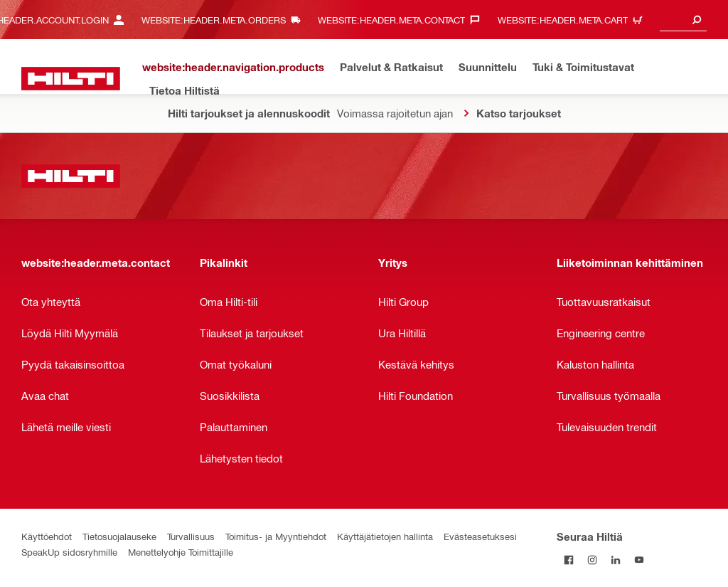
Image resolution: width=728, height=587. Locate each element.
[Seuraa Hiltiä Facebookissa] (568, 560)
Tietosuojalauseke (119, 536)
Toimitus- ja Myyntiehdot (276, 536)
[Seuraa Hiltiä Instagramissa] (592, 560)
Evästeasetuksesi (480, 536)
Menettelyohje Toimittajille (181, 552)
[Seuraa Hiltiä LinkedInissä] (615, 560)
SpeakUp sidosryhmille (69, 552)
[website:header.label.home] (71, 79)
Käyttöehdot (47, 536)
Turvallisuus (191, 536)
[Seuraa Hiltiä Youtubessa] (639, 560)
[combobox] (683, 20)
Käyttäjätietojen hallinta (385, 536)
